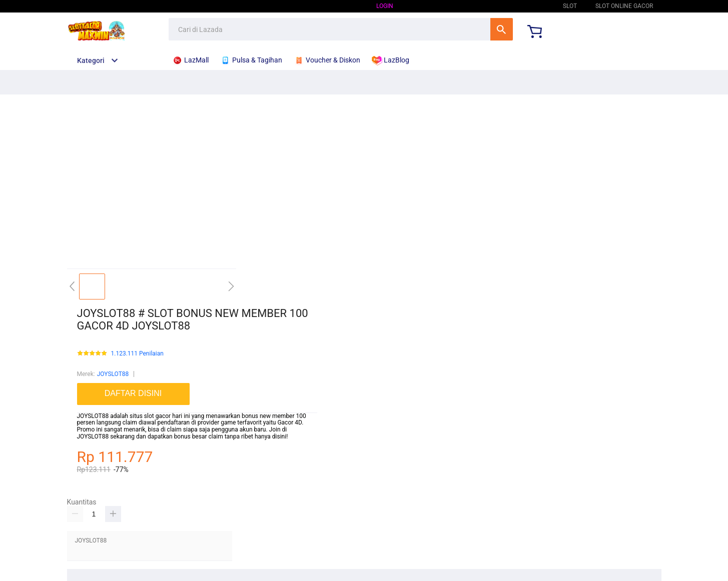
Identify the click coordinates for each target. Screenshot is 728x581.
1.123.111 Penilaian (137, 354)
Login (385, 6)
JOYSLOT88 (528, 6)
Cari (502, 29)
